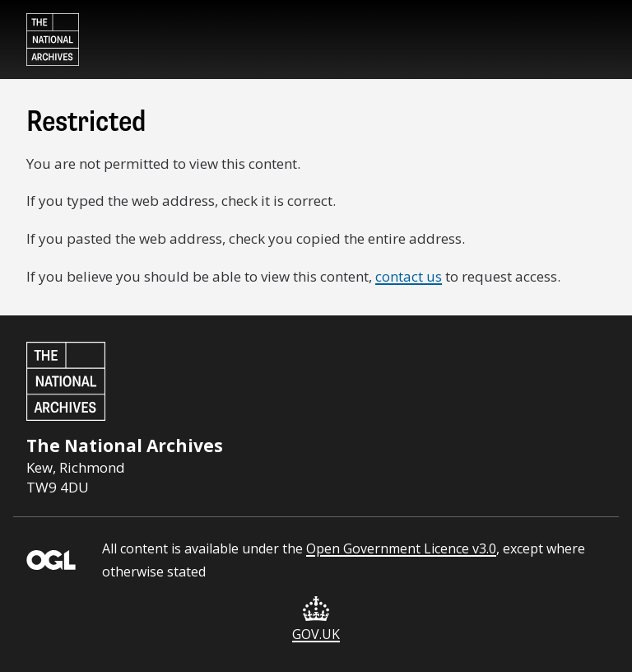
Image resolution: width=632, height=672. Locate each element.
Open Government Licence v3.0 (401, 548)
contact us (409, 276)
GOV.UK (316, 620)
